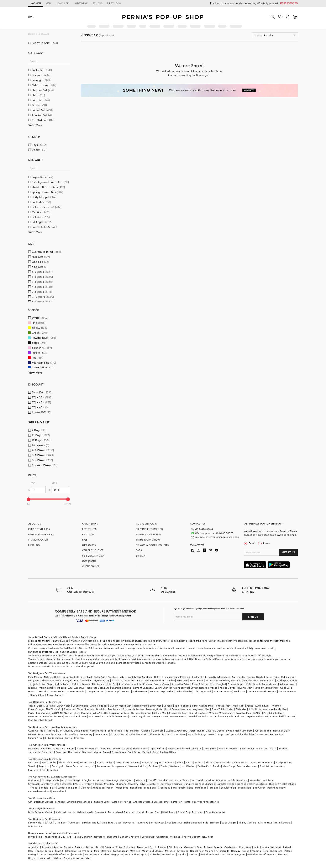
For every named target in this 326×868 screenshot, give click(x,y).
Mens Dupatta (74, 766)
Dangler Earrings (193, 784)
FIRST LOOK (114, 3)
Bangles (87, 780)
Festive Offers (168, 752)
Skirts (273, 748)
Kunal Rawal (262, 706)
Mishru (171, 680)
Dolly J (158, 677)
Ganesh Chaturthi (130, 837)
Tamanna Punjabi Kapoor (262, 691)
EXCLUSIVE (88, 534)
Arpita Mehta (58, 691)
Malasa (126, 691)
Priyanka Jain (245, 688)
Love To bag (115, 731)
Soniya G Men (160, 716)
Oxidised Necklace (280, 784)
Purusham (69, 709)
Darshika (101, 709)
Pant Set (264, 766)
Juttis (61, 788)
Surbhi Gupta (140, 691)
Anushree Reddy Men (275, 709)
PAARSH (257, 713)
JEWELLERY (63, 3)
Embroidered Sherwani (121, 812)
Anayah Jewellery (68, 734)
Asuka (250, 706)
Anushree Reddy (117, 677)
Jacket (140, 812)
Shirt (158, 812)
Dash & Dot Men (46, 706)
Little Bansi (61, 823)
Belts (53, 788)
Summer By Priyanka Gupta (248, 677)
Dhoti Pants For (173, 802)
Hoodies (170, 762)
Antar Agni (100, 677)
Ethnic (164, 766)
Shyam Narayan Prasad (204, 688)
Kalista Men (160, 713)
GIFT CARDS (89, 545)
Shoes (34, 788)
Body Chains (182, 780)
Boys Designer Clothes (41, 812)
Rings (77, 780)
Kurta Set (117, 802)
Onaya (67, 680)
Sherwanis (105, 748)
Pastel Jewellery (83, 784)
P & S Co (48, 823)
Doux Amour (102, 734)
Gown (127, 748)
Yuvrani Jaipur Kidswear (150, 823)
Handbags (98, 788)
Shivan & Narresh (51, 680)
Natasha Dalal (52, 677)
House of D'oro (282, 731)
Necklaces (34, 780)
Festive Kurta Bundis (209, 766)
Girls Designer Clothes (41, 802)
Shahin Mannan (287, 691)
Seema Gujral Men (140, 716)
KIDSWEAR (81, 3)
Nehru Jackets (85, 812)
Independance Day (54, 837)
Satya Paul (86, 677)
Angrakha (44, 766)
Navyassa (129, 823)
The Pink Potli (132, 731)
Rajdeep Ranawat (287, 680)
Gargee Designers (141, 713)
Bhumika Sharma (121, 688)
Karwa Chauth (192, 837)
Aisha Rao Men (83, 713)
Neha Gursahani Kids (196, 823)
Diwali (32, 837)
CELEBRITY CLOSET (93, 550)
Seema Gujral (162, 684)
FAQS (139, 550)
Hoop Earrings (237, 784)
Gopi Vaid (286, 688)
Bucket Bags (186, 788)
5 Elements (154, 734)
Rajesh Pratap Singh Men (148, 706)
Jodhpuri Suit (283, 762)
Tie (43, 770)
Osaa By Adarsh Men (218, 677)
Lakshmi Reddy (91, 823)
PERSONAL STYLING (93, 556)
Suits (92, 762)
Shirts (62, 762)
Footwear (34, 770)
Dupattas (61, 752)
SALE (85, 540)
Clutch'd (146, 731)
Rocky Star (198, 677)
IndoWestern (188, 766)
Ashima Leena (287, 684)
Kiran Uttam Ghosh (132, 680)
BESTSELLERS (89, 529)
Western (174, 766)
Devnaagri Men (155, 709)
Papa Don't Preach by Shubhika (224, 680)
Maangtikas (127, 780)
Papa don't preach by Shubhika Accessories (243, 734)
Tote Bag (213, 788)
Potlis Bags (72, 788)
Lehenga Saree (101, 752)
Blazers (210, 762)
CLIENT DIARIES (91, 566)
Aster (192, 731)
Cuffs (56, 780)
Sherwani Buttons (237, 762)
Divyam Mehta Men (120, 706)
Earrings (46, 780)
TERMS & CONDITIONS (148, 540)
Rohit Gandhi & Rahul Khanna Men (108, 716)
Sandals (44, 788)
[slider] (28, 499)
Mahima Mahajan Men (222, 713)
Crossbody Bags (167, 788)
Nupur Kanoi (197, 680)
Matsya (91, 691)
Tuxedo (32, 766)
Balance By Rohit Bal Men (230, 716)
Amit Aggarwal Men (198, 709)
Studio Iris (240, 691)
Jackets (283, 748)
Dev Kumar (114, 709)
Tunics (171, 748)
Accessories (103, 766)
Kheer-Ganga (36, 709)
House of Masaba (38, 691)
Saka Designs (229, 823)
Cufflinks (153, 766)
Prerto (69, 738)
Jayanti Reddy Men (257, 716)
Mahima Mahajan (155, 680)
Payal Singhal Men (274, 713)
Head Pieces (166, 780)
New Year (208, 837)
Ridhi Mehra (288, 677)
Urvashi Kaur (38, 695)
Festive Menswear (247, 766)
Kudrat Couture (198, 713)
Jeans (253, 762)
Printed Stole (60, 791)
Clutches (86, 788)
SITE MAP (141, 556)
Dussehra (112, 837)
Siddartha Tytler (181, 684)
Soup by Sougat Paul (266, 688)
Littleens (215, 823)
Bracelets (67, 780)
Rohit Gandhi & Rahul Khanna (135, 684)
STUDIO (97, 3)
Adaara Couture (223, 691)
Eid (69, 837)
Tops (152, 748)
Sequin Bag (244, 788)
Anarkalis (46, 748)
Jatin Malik (255, 709)
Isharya (51, 731)
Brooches (52, 770)
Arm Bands (198, 780)
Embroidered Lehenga (80, 802)
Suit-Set (220, 762)
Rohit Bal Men (223, 706)
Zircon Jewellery (63, 784)
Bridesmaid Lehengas (189, 748)
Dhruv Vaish (64, 706)
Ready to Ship (150, 752)
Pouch (110, 788)
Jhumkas (210, 784)
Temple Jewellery (104, 784)
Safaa (170, 691)
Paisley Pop (277, 734)
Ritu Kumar (98, 684)
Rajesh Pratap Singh (42, 684)
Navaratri (100, 837)
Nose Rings (112, 780)
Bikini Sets (262, 748)
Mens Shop (229, 766)
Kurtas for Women (87, 748)
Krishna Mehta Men (133, 709)
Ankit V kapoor (99, 706)
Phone (267, 543)
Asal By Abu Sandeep (140, 677)
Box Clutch (259, 788)
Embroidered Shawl (40, 791)
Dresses (117, 748)
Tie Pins (135, 762)
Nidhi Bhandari (137, 734)
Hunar (201, 731)
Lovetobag (86, 734)
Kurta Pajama (266, 762)
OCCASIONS (89, 561)
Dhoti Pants (210, 748)
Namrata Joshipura (98, 688)
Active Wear (278, 766)
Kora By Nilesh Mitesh (40, 720)
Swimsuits (48, 752)
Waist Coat (122, 762)
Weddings (176, 837)
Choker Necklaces (257, 784)
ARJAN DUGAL (101, 713)
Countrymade (80, 706)
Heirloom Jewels (226, 780)
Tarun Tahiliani (200, 684)
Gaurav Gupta (236, 684)
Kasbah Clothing (178, 713)
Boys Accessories (215, 812)
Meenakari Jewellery (261, 780)
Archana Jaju (157, 691)
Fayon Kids (35, 823)
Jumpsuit (89, 766)
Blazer (150, 812)
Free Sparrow (174, 823)
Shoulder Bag (228, 788)
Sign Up (253, 617)
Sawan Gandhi (76, 691)
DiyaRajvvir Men (120, 713)
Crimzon (79, 738)
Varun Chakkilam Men (283, 716)
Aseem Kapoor (55, 695)
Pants (100, 762)
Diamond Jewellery (127, 784)
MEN (48, 3)
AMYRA (212, 734)
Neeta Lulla (60, 688)
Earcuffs (152, 780)
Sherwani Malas (137, 766)
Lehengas (34, 748)
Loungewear (119, 766)
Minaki (32, 734)
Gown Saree (119, 752)
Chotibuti (75, 823)
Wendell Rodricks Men (201, 716)
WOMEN (36, 3)
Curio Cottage (36, 731)
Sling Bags (150, 788)
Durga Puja (148, 837)
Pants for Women (228, 748)
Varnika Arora (98, 731)
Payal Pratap (251, 680)
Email (250, 543)
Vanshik (168, 706)
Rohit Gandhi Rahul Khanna (262, 684)
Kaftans (161, 748)
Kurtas (83, 762)
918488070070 (289, 3)
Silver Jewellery (149, 784)
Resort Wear (247, 748)
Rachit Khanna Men (39, 713)
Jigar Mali (206, 691)
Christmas (162, 837)
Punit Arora (35, 716)
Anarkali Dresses (142, 802)
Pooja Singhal (70, 677)
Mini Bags (201, 788)
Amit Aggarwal (77, 688)
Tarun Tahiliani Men (223, 709)
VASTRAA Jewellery (177, 731)
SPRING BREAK (178, 716)
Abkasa (68, 713)
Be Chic (167, 734)
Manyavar (34, 680)
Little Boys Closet (111, 823)
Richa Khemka (184, 691)
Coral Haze (179, 734)
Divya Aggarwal (179, 688)
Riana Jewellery (47, 734)
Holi (40, 837)
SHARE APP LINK (288, 552)
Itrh (196, 691)
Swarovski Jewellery (40, 784)
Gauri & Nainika (82, 680)
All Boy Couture (247, 823)
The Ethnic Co (54, 709)
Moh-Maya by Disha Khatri (73, 731)
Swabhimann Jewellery (239, 731)
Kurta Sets (59, 748)
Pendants (242, 780)
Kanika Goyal (227, 688)
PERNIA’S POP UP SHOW (41, 534)
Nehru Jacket (49, 762)
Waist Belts (122, 788)
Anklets (210, 780)
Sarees (71, 748)
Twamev (276, 706)
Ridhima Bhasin (81, 684)
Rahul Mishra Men (53, 716)
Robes (180, 762)
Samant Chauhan (143, 688)
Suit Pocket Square (152, 762)
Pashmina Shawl (277, 788)
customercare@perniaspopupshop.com (217, 537)
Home (32, 34)
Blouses (87, 752)
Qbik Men (241, 709)
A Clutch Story (119, 734)
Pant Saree (134, 752)
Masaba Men (244, 713)
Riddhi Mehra (63, 684)
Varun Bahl (45, 688)
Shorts (189, 762)
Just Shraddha (263, 731)
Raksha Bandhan (83, 837)
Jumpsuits (34, 752)
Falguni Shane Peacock (177, 677)
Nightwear (74, 752)
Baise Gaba (272, 677)
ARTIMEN (57, 713)
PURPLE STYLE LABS (39, 529)
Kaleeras (141, 780)
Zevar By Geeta (215, 731)
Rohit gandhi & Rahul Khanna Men (194, 706)
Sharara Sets (140, 748)
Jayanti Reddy (101, 680)
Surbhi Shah (162, 688)
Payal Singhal (218, 684)
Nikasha (33, 688)
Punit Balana (267, 680)
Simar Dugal (113, 691)
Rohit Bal (112, 684)
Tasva (32, 706)
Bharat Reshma (85, 709)
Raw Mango (35, 677)
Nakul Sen (182, 680)
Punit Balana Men (175, 709)
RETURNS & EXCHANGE (148, 534)
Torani (101, 691)
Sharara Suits (102, 802)
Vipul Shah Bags (197, 734)
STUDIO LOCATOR (38, 540)
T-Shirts (199, 762)
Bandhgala (58, 766)
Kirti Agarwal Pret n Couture (274, 823)
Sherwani (72, 762)
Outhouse (158, 731)
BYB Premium (36, 826)
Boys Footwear (195, 812)
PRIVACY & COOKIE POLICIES (152, 545)
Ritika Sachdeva (54, 738)
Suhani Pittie (35, 738)
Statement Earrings (171, 784)
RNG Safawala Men (76, 716)
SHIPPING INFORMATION (149, 529)
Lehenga (60, 802)
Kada (293, 784)
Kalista (115, 680)
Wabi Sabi (238, 706)
